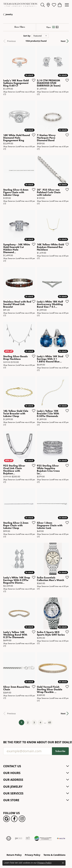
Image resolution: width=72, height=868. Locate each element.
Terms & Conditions (54, 855)
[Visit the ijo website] (19, 838)
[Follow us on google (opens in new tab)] (6, 819)
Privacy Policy (33, 855)
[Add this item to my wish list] (33, 80)
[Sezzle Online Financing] (61, 838)
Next (63, 41)
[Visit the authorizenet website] (9, 838)
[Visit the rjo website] (28, 838)
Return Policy (14, 855)
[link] (48, 5)
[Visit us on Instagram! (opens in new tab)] (22, 819)
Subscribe (60, 751)
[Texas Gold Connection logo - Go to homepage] (20, 5)
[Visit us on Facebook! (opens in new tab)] (14, 819)
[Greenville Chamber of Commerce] (43, 838)
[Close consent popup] (63, 863)
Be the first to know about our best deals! (36, 742)
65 (50, 722)
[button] (43, 5)
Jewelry (9, 14)
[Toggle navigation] (67, 5)
